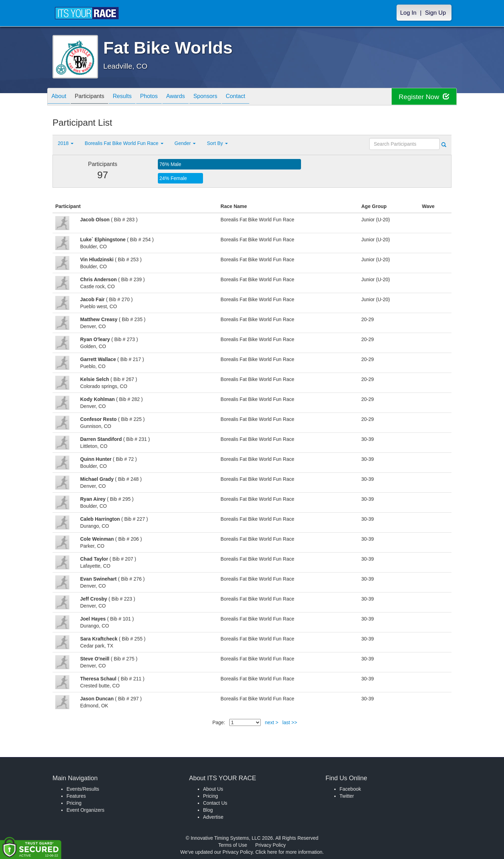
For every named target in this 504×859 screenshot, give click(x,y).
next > (272, 722)
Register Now (423, 97)
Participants (95, 97)
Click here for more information (289, 852)
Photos (161, 97)
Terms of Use (233, 845)
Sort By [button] (217, 143)
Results (131, 97)
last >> (290, 722)
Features (76, 796)
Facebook (350, 789)
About (61, 97)
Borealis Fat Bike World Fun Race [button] (124, 143)
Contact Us (215, 803)
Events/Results (83, 789)
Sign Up (435, 13)
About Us (213, 789)
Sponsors (225, 97)
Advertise (213, 817)
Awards (191, 97)
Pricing (74, 803)
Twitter (347, 796)
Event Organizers (85, 810)
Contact (258, 97)
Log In (408, 13)
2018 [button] (66, 143)
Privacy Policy (270, 845)
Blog (208, 810)
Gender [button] (185, 143)
